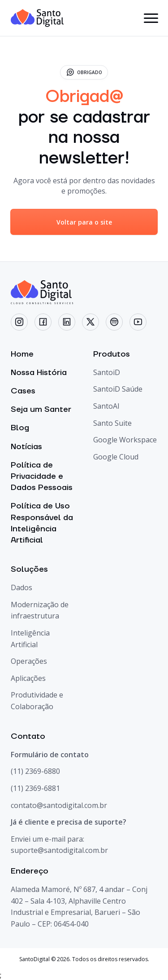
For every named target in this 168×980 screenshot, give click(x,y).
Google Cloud (116, 457)
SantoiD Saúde (118, 389)
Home (22, 354)
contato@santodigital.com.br (59, 805)
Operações (29, 661)
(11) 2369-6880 (35, 771)
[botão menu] (151, 18)
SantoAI (106, 406)
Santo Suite (112, 423)
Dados (22, 587)
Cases (23, 391)
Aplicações (28, 678)
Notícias (26, 447)
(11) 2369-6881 (35, 788)
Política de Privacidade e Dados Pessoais (42, 476)
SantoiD (107, 372)
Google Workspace (125, 440)
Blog (20, 428)
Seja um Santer (41, 409)
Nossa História (39, 373)
